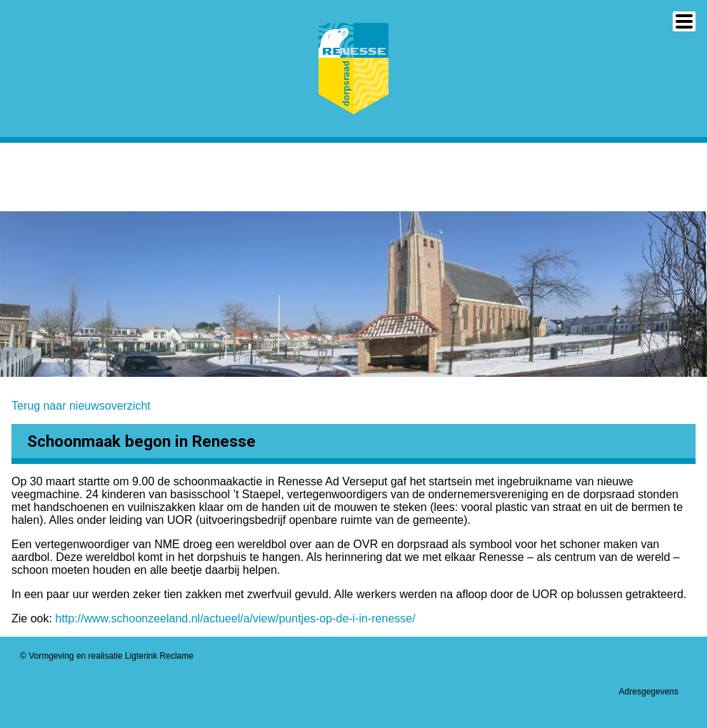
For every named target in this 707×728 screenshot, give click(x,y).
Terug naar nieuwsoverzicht (81, 406)
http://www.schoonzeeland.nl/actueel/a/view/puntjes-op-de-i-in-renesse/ (237, 618)
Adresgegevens (649, 692)
